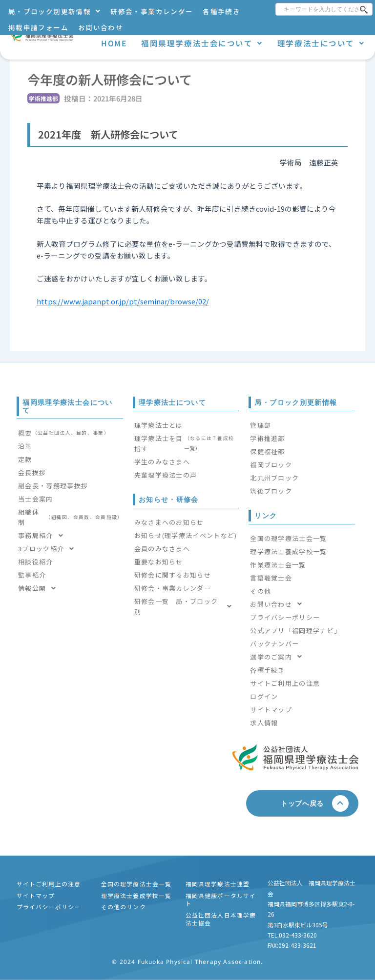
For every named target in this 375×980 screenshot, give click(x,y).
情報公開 (40, 588)
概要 (64, 433)
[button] (54, 11)
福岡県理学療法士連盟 (218, 884)
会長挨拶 (32, 472)
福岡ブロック (271, 465)
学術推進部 (268, 438)
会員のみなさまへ (162, 549)
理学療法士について (321, 43)
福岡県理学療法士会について (202, 43)
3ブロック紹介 (49, 549)
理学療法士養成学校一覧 (288, 551)
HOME (114, 43)
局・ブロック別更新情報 (54, 11)
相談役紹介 (36, 562)
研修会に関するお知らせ (173, 575)
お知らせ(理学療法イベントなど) (186, 535)
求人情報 (264, 723)
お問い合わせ (101, 27)
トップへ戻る (306, 803)
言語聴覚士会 (271, 578)
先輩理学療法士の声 (166, 475)
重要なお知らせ (159, 562)
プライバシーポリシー (285, 617)
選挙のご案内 (279, 657)
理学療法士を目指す (186, 443)
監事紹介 (32, 575)
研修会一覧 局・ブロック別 (186, 606)
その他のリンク (124, 907)
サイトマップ (271, 710)
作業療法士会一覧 (278, 565)
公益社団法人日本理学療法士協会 (221, 919)
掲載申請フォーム (38, 27)
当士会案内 (36, 499)
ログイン (264, 696)
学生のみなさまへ (162, 462)
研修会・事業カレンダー (152, 11)
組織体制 (71, 517)
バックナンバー (274, 644)
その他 (260, 591)
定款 (25, 459)
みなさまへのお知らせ (169, 522)
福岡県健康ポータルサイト (221, 899)
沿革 (25, 446)
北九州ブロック (274, 478)
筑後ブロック (271, 491)
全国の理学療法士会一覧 (288, 538)
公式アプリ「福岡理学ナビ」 (295, 630)
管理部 (260, 425)
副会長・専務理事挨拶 (53, 486)
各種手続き (221, 11)
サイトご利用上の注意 (285, 683)
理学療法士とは (159, 425)
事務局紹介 (43, 535)
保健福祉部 (268, 451)
